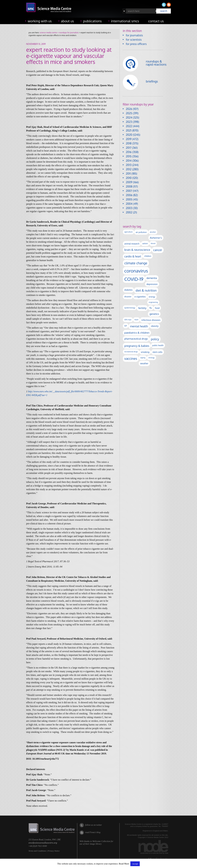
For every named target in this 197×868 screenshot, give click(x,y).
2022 (129, 126)
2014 (129, 161)
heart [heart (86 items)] (136, 320)
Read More (124, 864)
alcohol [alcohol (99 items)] (153, 232)
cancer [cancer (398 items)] (158, 250)
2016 (129, 152)
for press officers (136, 44)
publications (92, 21)
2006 (129, 195)
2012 (129, 169)
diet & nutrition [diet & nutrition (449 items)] (146, 290)
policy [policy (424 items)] (155, 339)
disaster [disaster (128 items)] (128, 297)
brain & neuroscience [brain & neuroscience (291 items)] (137, 250)
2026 (129, 109)
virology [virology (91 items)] (151, 358)
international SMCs (125, 21)
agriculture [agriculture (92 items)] (129, 232)
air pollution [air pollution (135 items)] (141, 232)
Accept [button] (135, 864)
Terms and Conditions (37, 851)
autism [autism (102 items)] (145, 243)
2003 (129, 208)
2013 (129, 165)
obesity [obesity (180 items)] (155, 326)
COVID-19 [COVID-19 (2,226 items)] (134, 279)
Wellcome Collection (101, 841)
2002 (129, 212)
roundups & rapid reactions (156, 63)
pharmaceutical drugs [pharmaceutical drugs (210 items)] (136, 339)
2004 (129, 204)
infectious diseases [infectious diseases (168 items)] (151, 320)
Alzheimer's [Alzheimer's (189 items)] (156, 238)
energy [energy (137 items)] (152, 297)
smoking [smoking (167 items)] (145, 352)
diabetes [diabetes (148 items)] (128, 290)
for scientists (134, 40)
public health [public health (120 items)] (158, 345)
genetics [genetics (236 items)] (154, 314)
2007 (129, 191)
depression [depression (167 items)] (152, 284)
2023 (129, 122)
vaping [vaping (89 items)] (143, 358)
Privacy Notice (54, 851)
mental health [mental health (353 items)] (139, 326)
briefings (152, 81)
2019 (129, 139)
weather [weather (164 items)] (144, 363)
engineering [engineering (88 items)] (153, 302)
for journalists (134, 35)
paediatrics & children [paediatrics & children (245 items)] (137, 333)
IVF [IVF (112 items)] (126, 326)
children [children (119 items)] (148, 256)
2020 (129, 135)
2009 (129, 182)
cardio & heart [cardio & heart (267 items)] (133, 256)
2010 (129, 178)
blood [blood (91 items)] (153, 243)
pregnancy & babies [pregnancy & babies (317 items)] (137, 346)
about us (67, 21)
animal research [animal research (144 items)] (132, 244)
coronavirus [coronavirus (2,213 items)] (136, 271)
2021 (129, 130)
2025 (129, 113)
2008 (129, 186)
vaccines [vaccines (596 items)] (131, 358)
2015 (129, 156)
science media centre (48, 33)
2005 (129, 199)
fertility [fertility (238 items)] (142, 308)
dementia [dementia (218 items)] (152, 278)
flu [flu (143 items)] (151, 308)
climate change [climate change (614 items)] (136, 263)
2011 (128, 174)
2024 (129, 117)
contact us (156, 21)
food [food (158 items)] (157, 308)
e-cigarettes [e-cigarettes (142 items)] (140, 297)
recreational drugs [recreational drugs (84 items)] (131, 352)
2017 (129, 148)
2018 (129, 143)
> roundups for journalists (68, 33)
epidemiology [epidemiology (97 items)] (130, 308)
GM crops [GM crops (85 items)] (128, 320)
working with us (40, 21)
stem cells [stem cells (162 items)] (157, 352)
